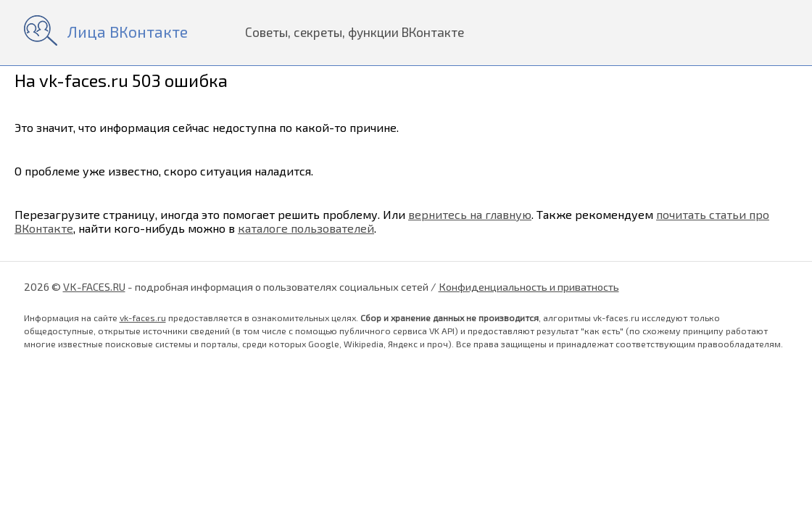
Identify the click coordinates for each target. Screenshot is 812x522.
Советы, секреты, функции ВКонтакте (355, 32)
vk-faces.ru (143, 318)
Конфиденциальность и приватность (529, 286)
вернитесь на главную (470, 214)
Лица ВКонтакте (128, 32)
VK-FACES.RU (94, 286)
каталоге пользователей (306, 228)
